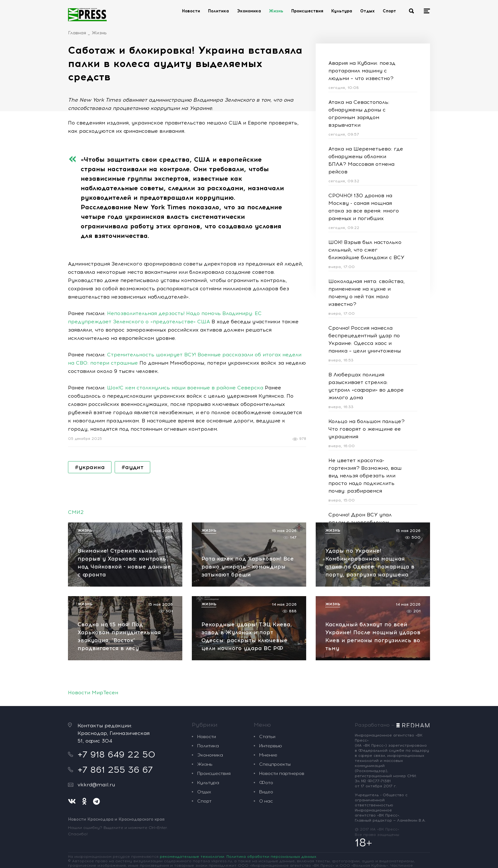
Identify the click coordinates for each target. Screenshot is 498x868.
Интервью (271, 746)
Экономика (249, 11)
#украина (90, 467)
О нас (266, 801)
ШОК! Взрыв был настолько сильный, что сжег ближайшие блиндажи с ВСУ (366, 250)
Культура (342, 11)
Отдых (367, 11)
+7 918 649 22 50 (116, 754)
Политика (219, 11)
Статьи (267, 737)
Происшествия (307, 11)
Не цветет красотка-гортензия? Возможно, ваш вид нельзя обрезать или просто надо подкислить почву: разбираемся (365, 476)
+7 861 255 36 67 (115, 770)
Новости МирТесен (93, 693)
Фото (266, 783)
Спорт (389, 11)
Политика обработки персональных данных (271, 857)
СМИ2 (76, 512)
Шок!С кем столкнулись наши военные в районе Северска (185, 388)
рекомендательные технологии (192, 857)
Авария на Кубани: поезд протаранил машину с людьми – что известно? (362, 71)
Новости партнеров (282, 774)
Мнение (268, 755)
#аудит (132, 467)
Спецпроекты (275, 764)
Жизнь (276, 11)
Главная (77, 33)
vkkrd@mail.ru (96, 785)
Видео (266, 792)
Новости (191, 11)
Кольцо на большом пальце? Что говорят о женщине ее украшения (367, 429)
